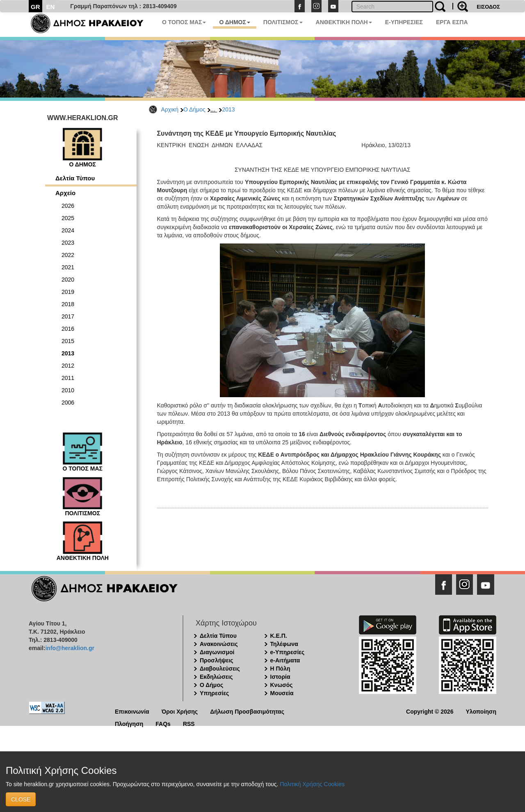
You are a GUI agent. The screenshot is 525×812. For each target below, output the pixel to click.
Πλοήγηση (129, 723)
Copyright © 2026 (430, 711)
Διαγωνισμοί (217, 652)
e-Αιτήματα (285, 660)
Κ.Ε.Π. (279, 636)
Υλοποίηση (481, 711)
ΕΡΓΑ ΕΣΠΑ (452, 22)
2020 (68, 280)
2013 (228, 109)
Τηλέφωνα (284, 644)
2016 (68, 329)
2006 (68, 403)
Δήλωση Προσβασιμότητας (247, 711)
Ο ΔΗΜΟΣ (234, 22)
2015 (68, 341)
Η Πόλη (280, 669)
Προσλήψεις (217, 660)
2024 (68, 230)
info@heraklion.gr (70, 648)
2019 (68, 292)
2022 (68, 255)
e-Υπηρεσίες (288, 652)
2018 (68, 304)
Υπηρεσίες (214, 693)
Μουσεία (282, 693)
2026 (68, 206)
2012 (68, 366)
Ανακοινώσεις (219, 644)
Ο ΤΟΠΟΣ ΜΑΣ (184, 22)
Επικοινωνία (132, 711)
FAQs (163, 723)
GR (35, 7)
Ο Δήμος (194, 109)
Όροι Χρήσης (180, 711)
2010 (68, 390)
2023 (68, 243)
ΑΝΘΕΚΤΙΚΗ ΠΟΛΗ (344, 22)
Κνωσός (282, 685)
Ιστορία (280, 677)
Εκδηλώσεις (216, 677)
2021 (68, 267)
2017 (68, 316)
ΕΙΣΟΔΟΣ (488, 7)
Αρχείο (65, 193)
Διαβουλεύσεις (220, 669)
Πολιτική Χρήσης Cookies (312, 784)
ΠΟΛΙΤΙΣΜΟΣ (283, 22)
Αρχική (170, 109)
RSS (189, 723)
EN (51, 7)
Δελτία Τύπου (75, 178)
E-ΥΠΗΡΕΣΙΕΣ (404, 22)
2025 (68, 218)
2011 (68, 378)
